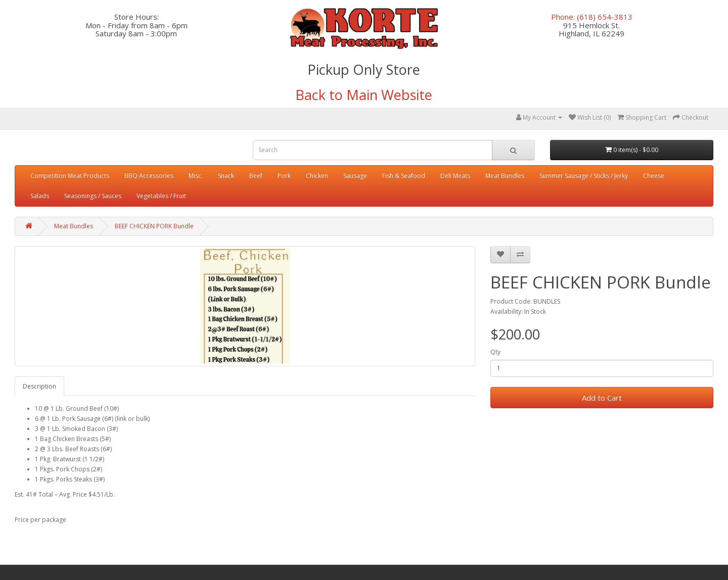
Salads (40, 196)
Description (39, 386)
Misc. (196, 176)
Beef (256, 176)
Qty (495, 352)
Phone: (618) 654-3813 (592, 17)
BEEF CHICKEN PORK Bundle (154, 226)
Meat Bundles (505, 176)
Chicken (317, 176)
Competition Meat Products (70, 176)
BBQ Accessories (149, 176)
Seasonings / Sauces (93, 196)
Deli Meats (455, 176)
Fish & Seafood (404, 176)
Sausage (355, 176)
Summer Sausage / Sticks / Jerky (584, 176)
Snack (226, 176)
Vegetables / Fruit (161, 196)
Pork (284, 176)
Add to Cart (602, 398)
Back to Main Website (364, 95)
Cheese (654, 176)
